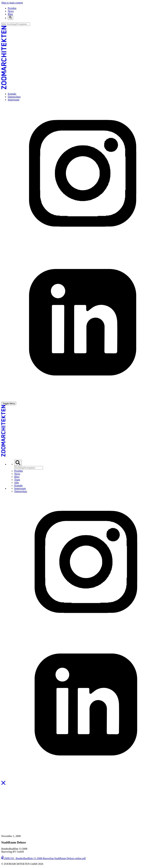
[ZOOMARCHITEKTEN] (4, 88)
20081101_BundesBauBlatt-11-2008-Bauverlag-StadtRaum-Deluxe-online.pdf (43, 858)
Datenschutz (14, 97)
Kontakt (12, 94)
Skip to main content (12, 3)
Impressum (14, 100)
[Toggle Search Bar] (10, 18)
